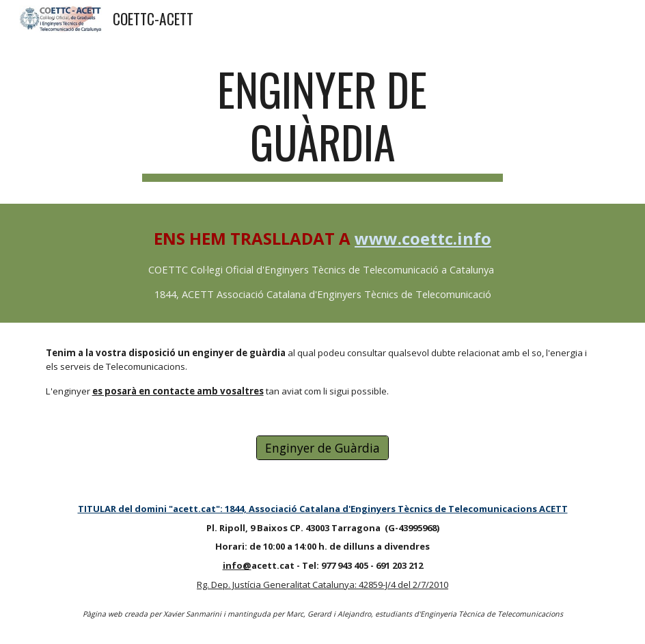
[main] (322, 122)
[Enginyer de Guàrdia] (322, 448)
